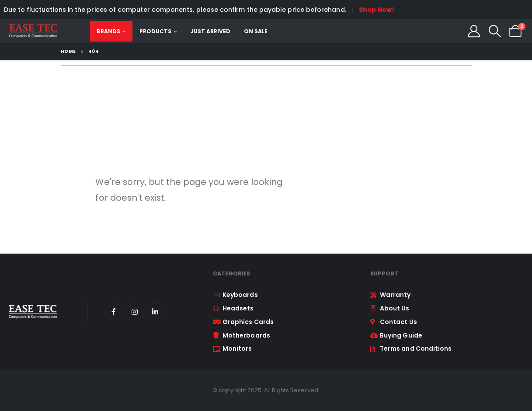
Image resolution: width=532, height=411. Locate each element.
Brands (108, 31)
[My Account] (474, 31)
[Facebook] (114, 312)
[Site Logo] (33, 31)
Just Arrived (210, 31)
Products (155, 31)
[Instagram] (135, 312)
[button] (495, 31)
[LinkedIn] (155, 312)
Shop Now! (377, 10)
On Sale (256, 31)
